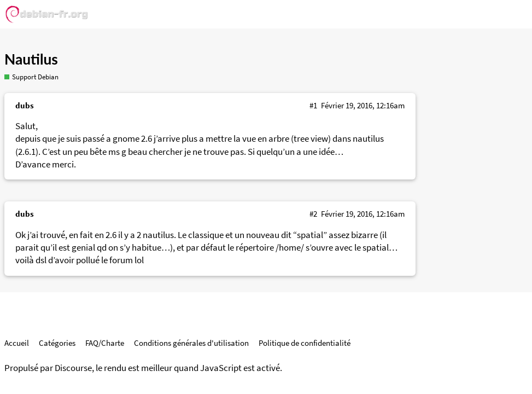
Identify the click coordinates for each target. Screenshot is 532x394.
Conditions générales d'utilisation (191, 343)
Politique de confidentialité (305, 343)
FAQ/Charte (105, 343)
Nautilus (31, 59)
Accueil (17, 343)
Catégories (57, 343)
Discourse (73, 368)
